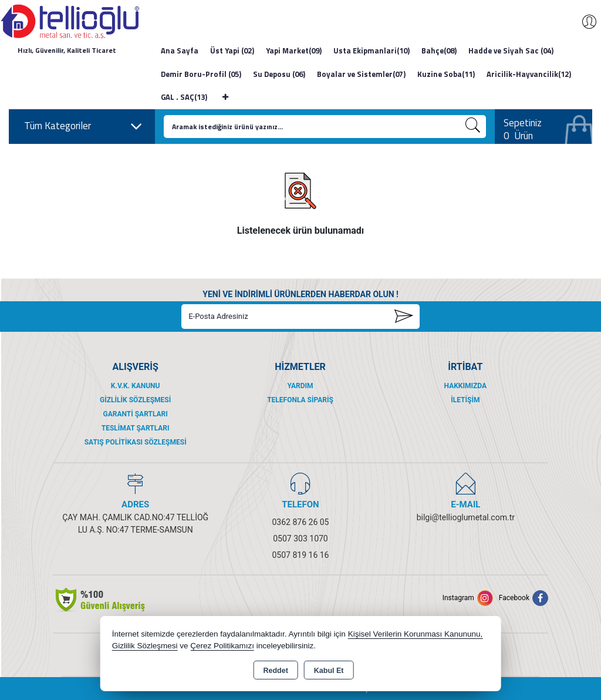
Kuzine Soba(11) (446, 74)
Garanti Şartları (136, 414)
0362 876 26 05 (301, 522)
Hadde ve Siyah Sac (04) (511, 51)
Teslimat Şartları (136, 428)
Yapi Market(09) (294, 51)
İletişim (465, 400)
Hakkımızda (465, 386)
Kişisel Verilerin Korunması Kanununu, (416, 634)
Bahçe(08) (439, 51)
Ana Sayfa (180, 51)
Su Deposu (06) (279, 74)
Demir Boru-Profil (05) (201, 74)
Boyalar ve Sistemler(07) (361, 74)
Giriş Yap (583, 22)
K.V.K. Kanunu (136, 386)
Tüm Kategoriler (83, 126)
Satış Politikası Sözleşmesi (136, 442)
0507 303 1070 (300, 539)
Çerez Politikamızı (222, 646)
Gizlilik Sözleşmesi (135, 400)
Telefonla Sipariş (300, 400)
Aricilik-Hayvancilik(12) (529, 74)
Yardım (300, 386)
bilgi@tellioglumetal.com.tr (466, 517)
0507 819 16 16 (301, 555)
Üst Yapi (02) (232, 51)
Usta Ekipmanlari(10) (372, 51)
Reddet (275, 671)
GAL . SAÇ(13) (184, 97)
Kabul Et (329, 671)
